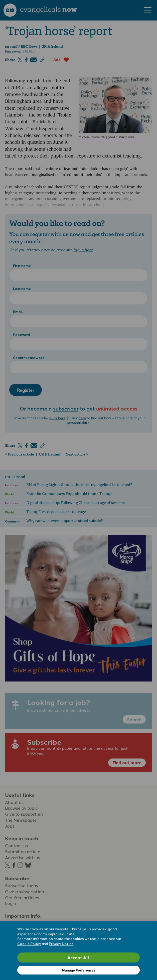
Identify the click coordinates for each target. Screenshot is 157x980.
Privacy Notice (61, 943)
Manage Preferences (78, 970)
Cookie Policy (29, 943)
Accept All (79, 957)
